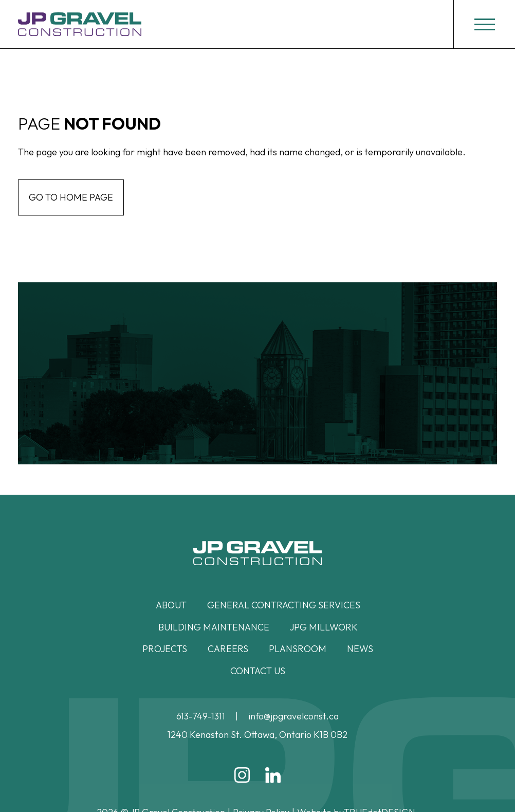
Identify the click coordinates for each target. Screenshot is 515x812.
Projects (165, 649)
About (171, 605)
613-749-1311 (201, 716)
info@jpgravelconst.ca (293, 716)
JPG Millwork (324, 627)
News (360, 649)
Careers (228, 649)
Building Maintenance (214, 627)
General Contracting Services (284, 605)
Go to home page (71, 197)
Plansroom (298, 649)
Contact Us (258, 671)
